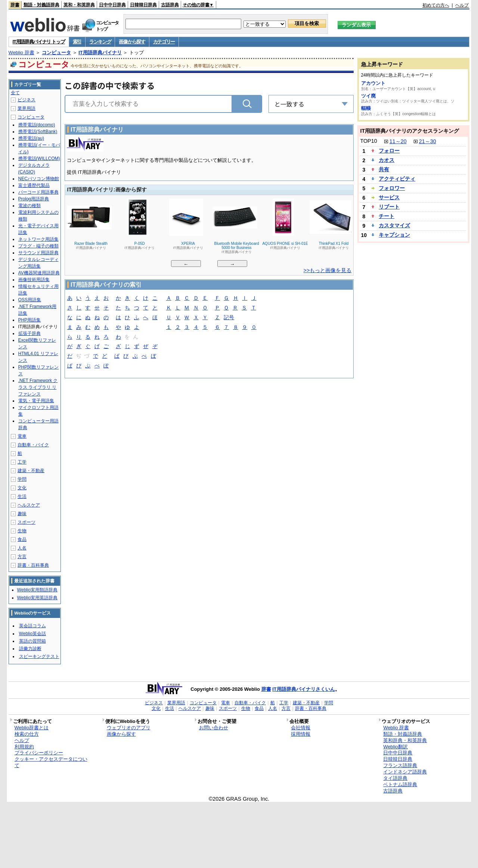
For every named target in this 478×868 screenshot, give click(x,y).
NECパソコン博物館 (39, 179)
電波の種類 (30, 206)
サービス (389, 197)
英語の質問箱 (32, 641)
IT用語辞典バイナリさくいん (304, 689)
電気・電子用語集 (36, 401)
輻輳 (366, 108)
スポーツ (27, 522)
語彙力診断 (30, 649)
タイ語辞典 (395, 778)
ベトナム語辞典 (400, 784)
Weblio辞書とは (32, 728)
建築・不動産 (31, 471)
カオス (387, 160)
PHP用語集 (30, 320)
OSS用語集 (30, 300)
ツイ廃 (368, 96)
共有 (384, 169)
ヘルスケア (29, 505)
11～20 (398, 141)
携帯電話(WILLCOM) (39, 158)
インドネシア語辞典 (405, 772)
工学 (22, 462)
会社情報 (301, 728)
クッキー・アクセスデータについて (51, 762)
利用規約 (24, 747)
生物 (22, 531)
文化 (22, 488)
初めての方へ (436, 5)
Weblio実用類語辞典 (37, 590)
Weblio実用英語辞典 (37, 598)
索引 (77, 42)
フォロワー (392, 188)
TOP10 (368, 141)
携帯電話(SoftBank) (38, 132)
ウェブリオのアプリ (129, 728)
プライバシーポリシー (39, 753)
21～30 (428, 141)
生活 (22, 496)
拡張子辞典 (30, 333)
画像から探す (132, 42)
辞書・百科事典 (33, 565)
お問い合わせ (214, 728)
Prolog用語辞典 (34, 199)
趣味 (22, 514)
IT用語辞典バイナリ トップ (39, 42)
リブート (389, 207)
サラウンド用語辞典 (38, 253)
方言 (22, 557)
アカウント (373, 83)
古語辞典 (170, 5)
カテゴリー (164, 42)
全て (15, 93)
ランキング (100, 42)
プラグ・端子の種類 (38, 246)
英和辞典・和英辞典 (405, 740)
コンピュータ (56, 53)
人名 (22, 548)
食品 (22, 539)
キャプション (394, 235)
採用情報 (301, 734)
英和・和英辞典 (79, 5)
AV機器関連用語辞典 (39, 273)
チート (387, 216)
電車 (22, 436)
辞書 (15, 5)
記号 (229, 318)
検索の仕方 (27, 734)
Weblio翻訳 (395, 747)
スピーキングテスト (39, 656)
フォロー (389, 151)
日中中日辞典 (112, 5)
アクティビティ (397, 179)
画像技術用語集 (34, 280)
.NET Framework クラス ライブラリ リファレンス (38, 387)
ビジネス (27, 100)
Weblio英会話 (32, 634)
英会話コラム (32, 626)
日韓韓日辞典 (143, 5)
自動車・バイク (33, 445)
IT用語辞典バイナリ (100, 53)
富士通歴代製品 (34, 185)
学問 (22, 479)
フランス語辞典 (400, 765)
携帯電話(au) (31, 138)
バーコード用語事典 (38, 192)
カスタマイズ (394, 225)
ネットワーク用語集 (38, 239)
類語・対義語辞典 (41, 5)
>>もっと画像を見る (328, 270)
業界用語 (27, 108)
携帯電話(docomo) (37, 125)
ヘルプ (462, 5)
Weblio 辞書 (21, 53)
